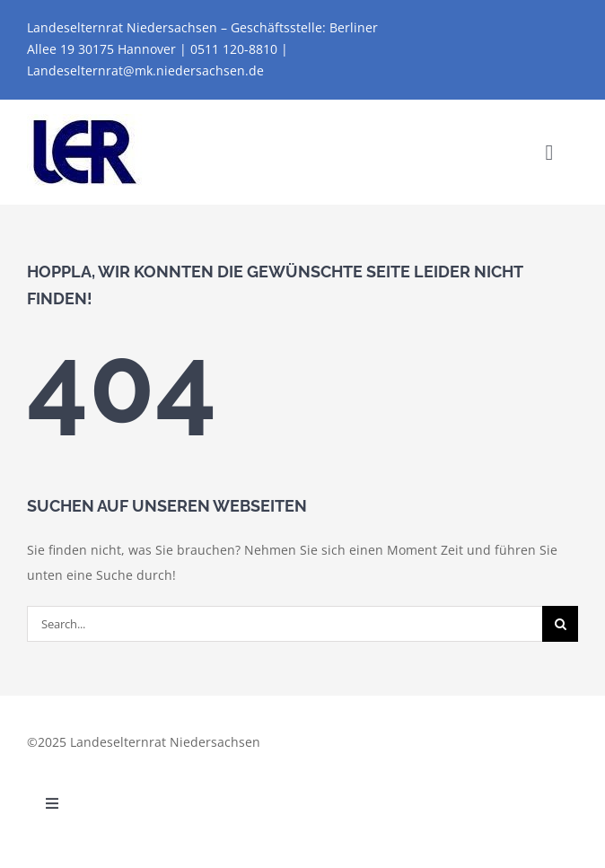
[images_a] (85, 120)
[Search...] (285, 624)
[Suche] (560, 624)
